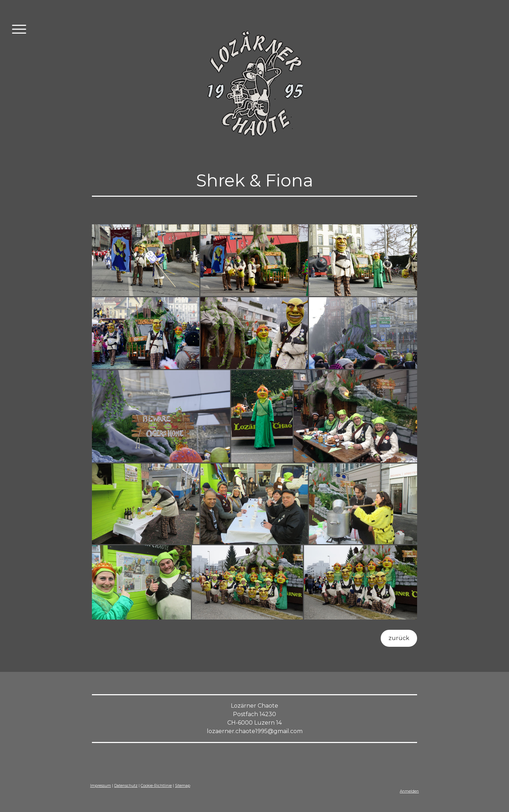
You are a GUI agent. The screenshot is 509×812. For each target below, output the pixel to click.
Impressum (101, 786)
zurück (399, 638)
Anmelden (409, 791)
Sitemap (183, 786)
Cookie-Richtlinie (156, 786)
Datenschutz (126, 786)
